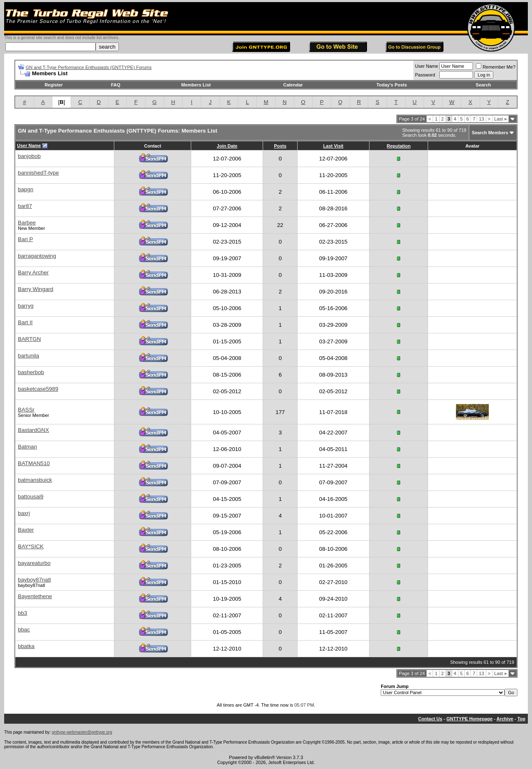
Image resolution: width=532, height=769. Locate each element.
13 (481, 119)
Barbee (27, 223)
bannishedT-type (38, 173)
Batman (27, 447)
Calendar (293, 85)
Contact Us (430, 719)
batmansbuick (35, 480)
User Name (427, 66)
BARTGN (29, 339)
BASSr (26, 410)
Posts (280, 146)
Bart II (25, 322)
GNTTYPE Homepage (469, 719)
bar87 (25, 206)
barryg (26, 306)
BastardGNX (33, 430)
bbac (24, 630)
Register (54, 85)
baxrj (24, 513)
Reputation (398, 146)
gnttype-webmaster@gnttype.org (82, 732)
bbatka (26, 646)
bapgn (26, 189)
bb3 (22, 613)
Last (500, 119)
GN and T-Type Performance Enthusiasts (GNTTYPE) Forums (89, 67)
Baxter (26, 530)
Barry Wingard (36, 289)
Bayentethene (35, 596)
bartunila (28, 356)
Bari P (25, 239)
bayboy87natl (34, 580)
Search (484, 85)
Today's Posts (392, 85)
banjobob (29, 156)
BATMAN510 (34, 463)
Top (521, 719)
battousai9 (31, 497)
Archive (505, 719)
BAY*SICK (31, 546)
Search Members (490, 133)
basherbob (31, 372)
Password (425, 75)
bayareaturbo (34, 563)
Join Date (227, 146)
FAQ (116, 85)
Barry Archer (33, 272)
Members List (196, 85)
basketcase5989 (38, 389)
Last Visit (334, 146)
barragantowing (37, 256)
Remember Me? (496, 67)
